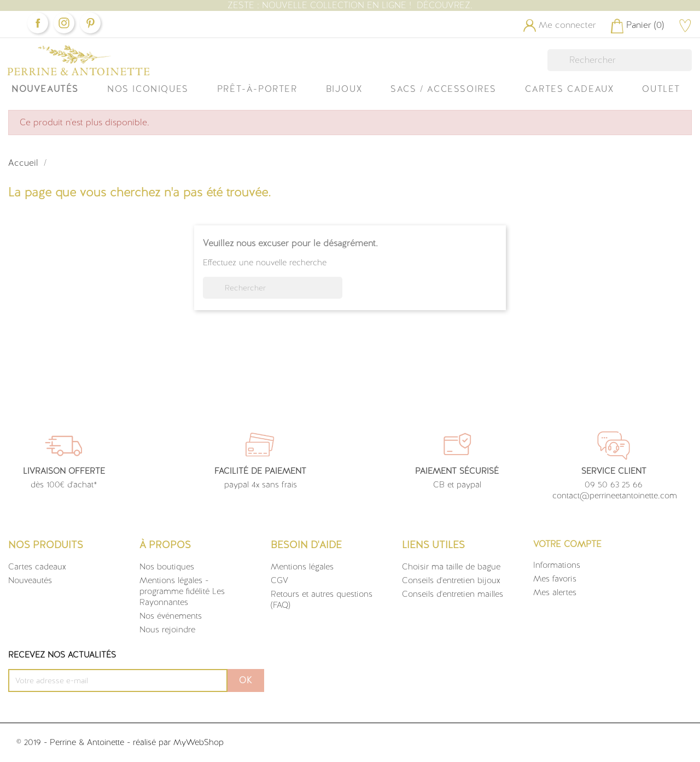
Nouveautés (45, 89)
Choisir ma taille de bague (451, 567)
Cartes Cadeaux (569, 89)
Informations (557, 565)
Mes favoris (555, 579)
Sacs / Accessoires (444, 89)
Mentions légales (302, 567)
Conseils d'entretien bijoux (451, 580)
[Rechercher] (620, 60)
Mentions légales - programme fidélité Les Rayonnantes (182, 591)
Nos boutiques (167, 567)
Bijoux (344, 89)
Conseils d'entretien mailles (453, 594)
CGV (279, 580)
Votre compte (567, 544)
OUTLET (661, 89)
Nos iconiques (148, 89)
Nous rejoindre (167, 630)
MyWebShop (199, 742)
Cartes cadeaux (37, 567)
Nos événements (171, 616)
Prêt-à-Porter (257, 89)
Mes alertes (555, 592)
